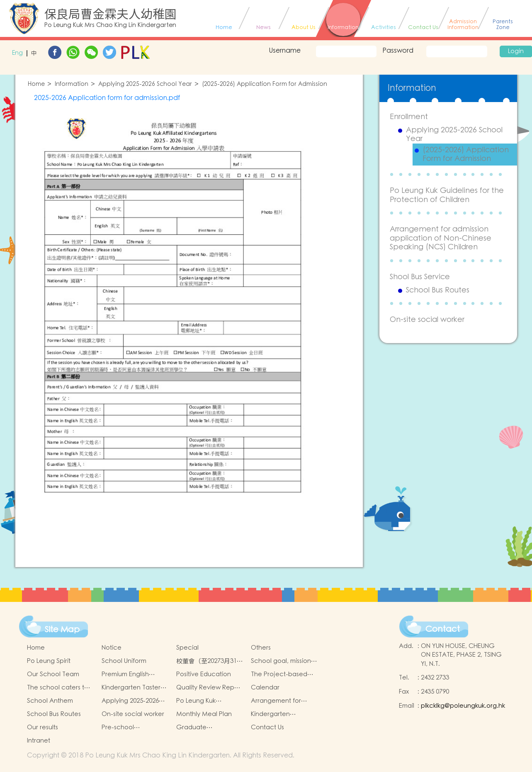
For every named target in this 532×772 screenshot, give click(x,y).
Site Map (62, 630)
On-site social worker (427, 320)
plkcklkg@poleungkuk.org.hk (463, 706)
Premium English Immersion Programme (135, 675)
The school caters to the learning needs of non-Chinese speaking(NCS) (59, 688)
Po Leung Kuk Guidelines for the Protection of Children (447, 195)
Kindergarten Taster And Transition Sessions (131, 688)
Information (72, 84)
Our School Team (53, 674)
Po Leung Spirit (49, 661)
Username (285, 51)
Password (398, 51)
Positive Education (204, 674)
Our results (43, 727)
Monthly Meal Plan (204, 714)
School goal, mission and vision (281, 661)
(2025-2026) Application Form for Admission (265, 84)
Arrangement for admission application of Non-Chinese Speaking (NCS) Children (441, 238)
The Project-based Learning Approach (280, 675)
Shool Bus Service (420, 277)
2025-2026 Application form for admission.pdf (107, 98)
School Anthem (50, 701)
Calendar (265, 688)
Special (187, 648)
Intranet (39, 741)
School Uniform (124, 661)
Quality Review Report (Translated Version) (209, 688)
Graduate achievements (198, 728)
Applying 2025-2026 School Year (145, 84)
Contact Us (267, 727)
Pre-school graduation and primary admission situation (128, 728)
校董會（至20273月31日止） (210, 661)
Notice (112, 648)
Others (261, 648)
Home (36, 84)
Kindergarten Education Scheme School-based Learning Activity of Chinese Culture (279, 714)
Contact (443, 629)
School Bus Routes (438, 290)
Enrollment (409, 117)
